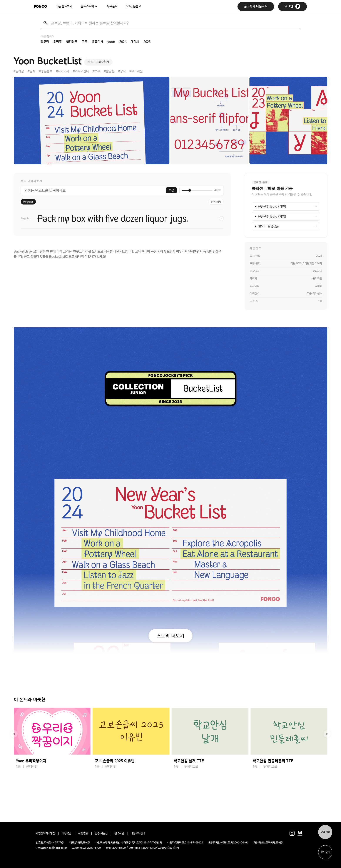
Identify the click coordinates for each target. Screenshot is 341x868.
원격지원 (119, 833)
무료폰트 (112, 6)
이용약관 (67, 833)
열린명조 (72, 42)
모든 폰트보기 (64, 6)
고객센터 (325, 832)
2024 (123, 42)
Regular (28, 202)
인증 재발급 (101, 833)
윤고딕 (45, 42)
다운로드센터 (138, 833)
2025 (147, 42)
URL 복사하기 (100, 62)
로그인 (293, 6)
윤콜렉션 (97, 42)
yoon (111, 42)
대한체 (135, 42)
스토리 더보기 (170, 636)
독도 (85, 42)
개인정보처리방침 (45, 833)
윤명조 (58, 42)
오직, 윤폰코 (134, 6)
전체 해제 (216, 202)
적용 (171, 190)
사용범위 (83, 833)
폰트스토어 (87, 6)
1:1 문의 (325, 852)
